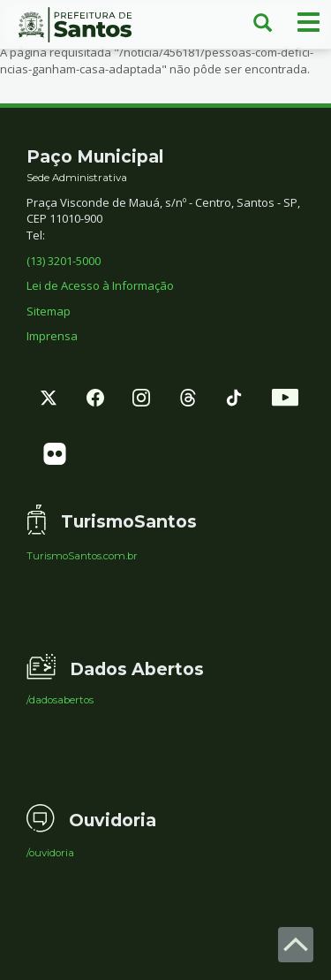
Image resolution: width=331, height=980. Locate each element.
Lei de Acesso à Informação (100, 285)
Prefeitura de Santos (83, 25)
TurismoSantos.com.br (82, 557)
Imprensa (52, 336)
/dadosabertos (60, 701)
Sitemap (49, 311)
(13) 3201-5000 (64, 261)
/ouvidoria (50, 854)
